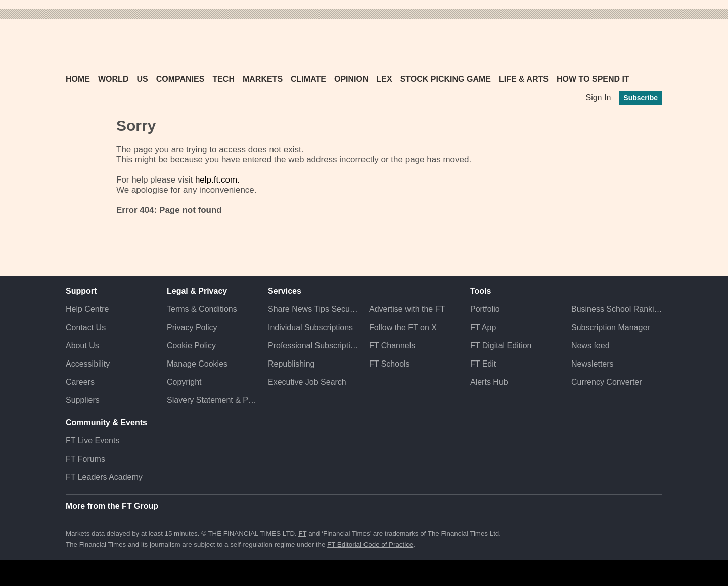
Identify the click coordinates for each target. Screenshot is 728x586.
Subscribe (641, 98)
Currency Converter (607, 382)
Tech (223, 79)
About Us (82, 346)
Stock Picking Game (446, 79)
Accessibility (88, 364)
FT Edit (483, 364)
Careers (80, 382)
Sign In (598, 97)
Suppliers (83, 400)
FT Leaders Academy (104, 477)
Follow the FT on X (403, 327)
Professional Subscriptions (313, 346)
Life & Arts (524, 79)
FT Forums (85, 459)
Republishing (291, 364)
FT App (483, 327)
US (142, 79)
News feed (590, 346)
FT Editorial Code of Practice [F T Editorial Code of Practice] (370, 544)
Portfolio (485, 309)
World (113, 79)
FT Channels (392, 346)
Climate (308, 79)
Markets (263, 79)
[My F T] (649, 44)
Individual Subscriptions (310, 327)
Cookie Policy (191, 346)
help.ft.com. (217, 180)
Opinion (351, 79)
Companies (180, 79)
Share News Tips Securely (313, 309)
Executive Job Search (307, 382)
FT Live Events (93, 441)
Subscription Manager (611, 327)
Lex (384, 79)
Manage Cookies (197, 364)
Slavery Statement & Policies (212, 400)
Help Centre (87, 309)
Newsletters (593, 364)
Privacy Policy (192, 327)
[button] (71, 44)
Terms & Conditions (202, 309)
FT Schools (390, 364)
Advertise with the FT (407, 309)
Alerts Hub (489, 382)
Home (78, 79)
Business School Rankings (617, 309)
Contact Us (86, 327)
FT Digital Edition (501, 346)
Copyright (184, 382)
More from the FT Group (112, 506)
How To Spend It (593, 79)
